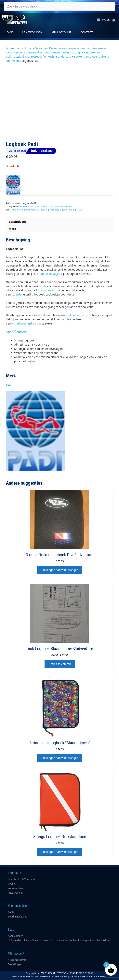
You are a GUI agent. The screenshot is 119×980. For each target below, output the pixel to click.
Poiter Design (100, 976)
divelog (21, 210)
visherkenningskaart (25, 323)
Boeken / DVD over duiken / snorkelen (39, 206)
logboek (54, 210)
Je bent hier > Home (19, 48)
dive (14, 210)
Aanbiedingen (32, 32)
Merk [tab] (13, 229)
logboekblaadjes (49, 274)
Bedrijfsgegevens (17, 917)
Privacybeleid (15, 893)
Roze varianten (45, 290)
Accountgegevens (18, 960)
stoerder (17, 294)
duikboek (31, 210)
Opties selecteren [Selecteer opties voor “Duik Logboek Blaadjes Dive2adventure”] (60, 664)
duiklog (40, 210)
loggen (63, 210)
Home (9, 32)
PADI (79, 210)
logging (72, 210)
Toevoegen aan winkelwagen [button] (60, 570)
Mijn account (61, 32)
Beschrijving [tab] (17, 222)
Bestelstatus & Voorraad (21, 879)
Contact (86, 32)
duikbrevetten (75, 315)
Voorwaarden (15, 888)
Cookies (12, 884)
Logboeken (66, 206)
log (47, 210)
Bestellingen (15, 964)
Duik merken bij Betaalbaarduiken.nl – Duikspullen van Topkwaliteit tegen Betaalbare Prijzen (59, 940)
